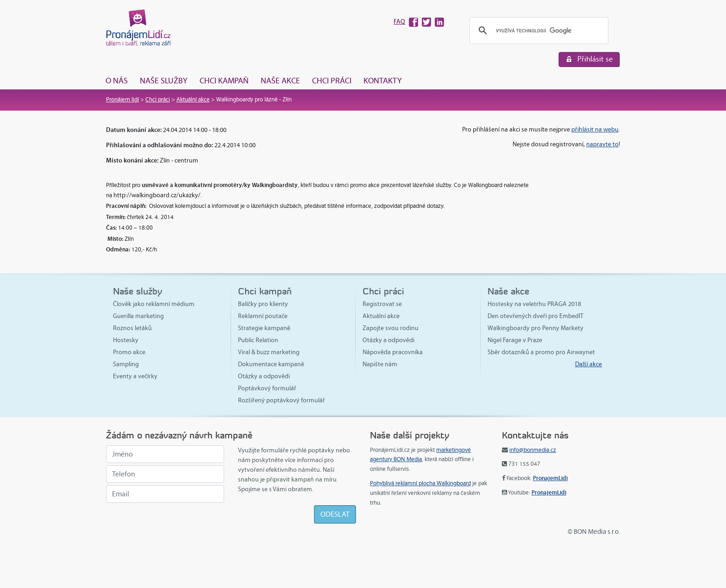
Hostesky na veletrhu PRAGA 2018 (534, 304)
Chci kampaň (224, 81)
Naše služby (164, 81)
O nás (117, 81)
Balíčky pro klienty (263, 304)
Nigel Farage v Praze (515, 340)
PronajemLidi (550, 478)
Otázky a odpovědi (264, 376)
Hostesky (126, 340)
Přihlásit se (595, 59)
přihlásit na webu (595, 129)
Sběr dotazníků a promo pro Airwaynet (541, 352)
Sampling (126, 364)
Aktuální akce (193, 100)
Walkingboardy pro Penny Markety (535, 328)
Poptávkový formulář (267, 388)
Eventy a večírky (135, 376)
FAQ (399, 22)
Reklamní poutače (263, 316)
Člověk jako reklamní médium (154, 304)
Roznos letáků (132, 328)
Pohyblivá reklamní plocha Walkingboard (420, 483)
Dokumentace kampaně (271, 364)
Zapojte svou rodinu (391, 328)
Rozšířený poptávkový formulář (282, 400)
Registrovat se (382, 304)
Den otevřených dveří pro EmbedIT (535, 316)
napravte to (602, 144)
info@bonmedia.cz (533, 450)
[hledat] (538, 31)
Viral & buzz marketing (269, 352)
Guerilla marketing (138, 316)
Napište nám (380, 364)
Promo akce (129, 352)
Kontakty (383, 81)
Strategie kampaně (264, 328)
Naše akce (280, 81)
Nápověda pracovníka (393, 352)
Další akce (588, 364)
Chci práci (332, 81)
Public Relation (258, 340)
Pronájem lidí (122, 100)
